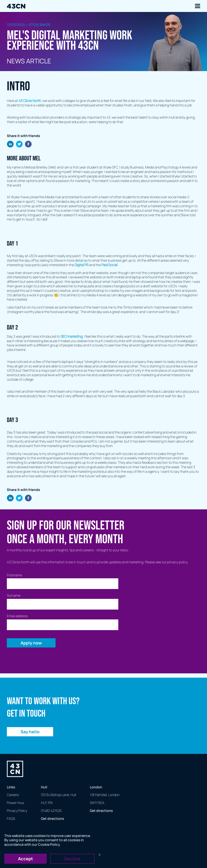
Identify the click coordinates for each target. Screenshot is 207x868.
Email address (17, 616)
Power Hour (16, 803)
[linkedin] (10, 145)
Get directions (52, 819)
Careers (13, 795)
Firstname (14, 575)
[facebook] (28, 145)
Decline (72, 859)
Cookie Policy (49, 844)
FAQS (11, 819)
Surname (14, 596)
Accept (25, 859)
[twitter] (19, 145)
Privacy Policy (17, 811)
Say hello (30, 732)
